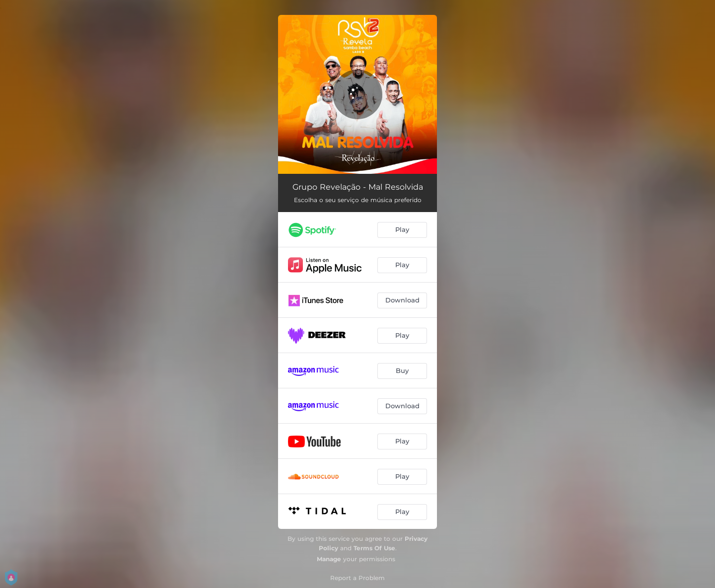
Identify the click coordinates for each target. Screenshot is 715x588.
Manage (329, 559)
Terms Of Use (374, 548)
